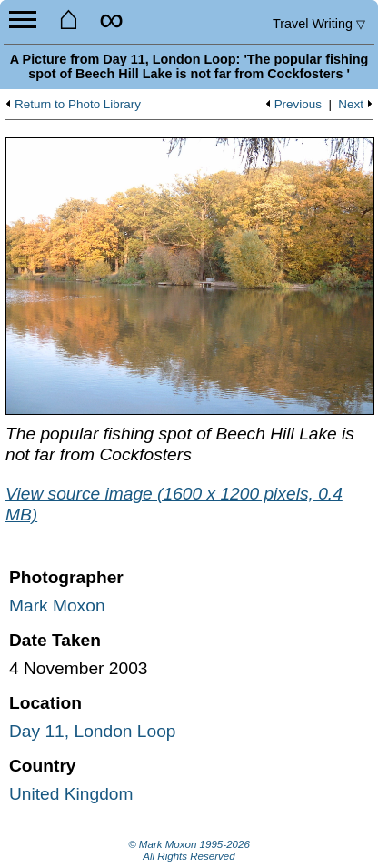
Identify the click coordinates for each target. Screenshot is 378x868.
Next (351, 105)
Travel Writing (319, 24)
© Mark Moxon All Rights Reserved (189, 851)
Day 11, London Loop (93, 731)
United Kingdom (71, 794)
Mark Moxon (57, 606)
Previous (298, 105)
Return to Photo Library (78, 105)
